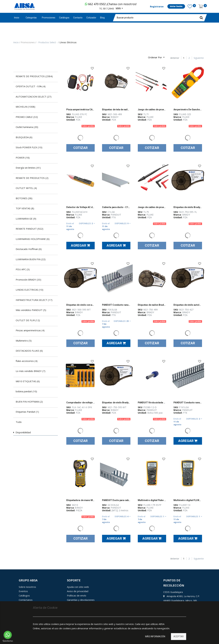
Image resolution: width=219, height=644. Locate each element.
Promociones (28, 42)
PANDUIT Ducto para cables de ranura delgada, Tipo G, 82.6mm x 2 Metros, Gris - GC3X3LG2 (116, 500)
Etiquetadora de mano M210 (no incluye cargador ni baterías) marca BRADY (81, 500)
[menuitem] (49, 18)
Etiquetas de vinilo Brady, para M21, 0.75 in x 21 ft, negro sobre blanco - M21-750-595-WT (116, 403)
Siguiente (199, 58)
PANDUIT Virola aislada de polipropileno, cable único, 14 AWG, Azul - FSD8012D (152, 403)
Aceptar (179, 636)
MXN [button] (118, 8)
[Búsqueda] (16, 56)
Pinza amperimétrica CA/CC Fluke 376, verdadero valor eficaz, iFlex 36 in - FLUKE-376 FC (81, 110)
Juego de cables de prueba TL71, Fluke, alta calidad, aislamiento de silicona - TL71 (152, 110)
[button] (156, 57)
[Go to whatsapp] (8, 635)
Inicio (17, 18)
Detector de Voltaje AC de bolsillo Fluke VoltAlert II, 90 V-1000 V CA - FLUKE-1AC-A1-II (81, 207)
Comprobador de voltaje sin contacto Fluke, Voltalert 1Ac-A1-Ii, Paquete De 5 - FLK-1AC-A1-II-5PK (81, 403)
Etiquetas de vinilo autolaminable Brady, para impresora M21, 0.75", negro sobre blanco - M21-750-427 (188, 305)
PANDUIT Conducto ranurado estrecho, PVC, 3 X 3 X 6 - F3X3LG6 (116, 305)
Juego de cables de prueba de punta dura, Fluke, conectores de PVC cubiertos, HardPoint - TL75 (152, 207)
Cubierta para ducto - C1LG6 (116, 207)
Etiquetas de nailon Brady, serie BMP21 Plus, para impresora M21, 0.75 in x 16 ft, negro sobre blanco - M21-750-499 (152, 305)
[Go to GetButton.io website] (8, 641)
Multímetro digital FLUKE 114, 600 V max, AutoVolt (188, 500)
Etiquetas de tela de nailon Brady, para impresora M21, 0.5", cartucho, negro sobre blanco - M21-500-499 (116, 110)
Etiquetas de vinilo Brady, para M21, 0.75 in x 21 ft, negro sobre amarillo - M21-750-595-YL (188, 207)
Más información (155, 636)
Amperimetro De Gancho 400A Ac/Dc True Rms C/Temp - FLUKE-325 (188, 110)
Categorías (31, 18)
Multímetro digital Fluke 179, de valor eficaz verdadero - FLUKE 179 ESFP (152, 500)
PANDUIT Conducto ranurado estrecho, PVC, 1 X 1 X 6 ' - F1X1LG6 (188, 403)
